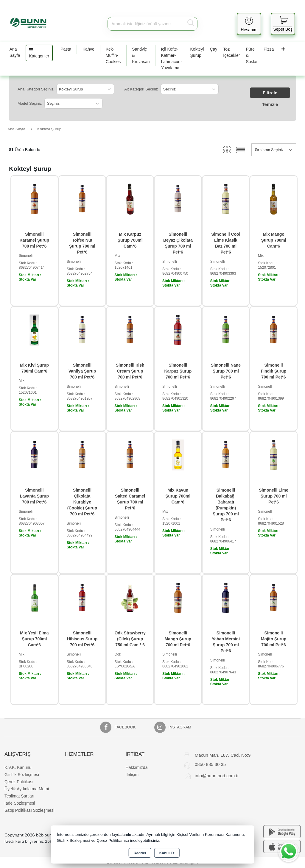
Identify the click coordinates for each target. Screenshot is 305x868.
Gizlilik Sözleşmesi (22, 775)
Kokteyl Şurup (197, 52)
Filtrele (270, 93)
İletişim (132, 775)
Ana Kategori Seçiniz (36, 89)
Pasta (66, 49)
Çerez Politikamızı (113, 840)
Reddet (140, 853)
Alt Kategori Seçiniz (141, 89)
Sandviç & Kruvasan (141, 55)
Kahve (88, 49)
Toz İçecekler (231, 52)
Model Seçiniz (30, 103)
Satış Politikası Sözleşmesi (29, 810)
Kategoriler (39, 53)
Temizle (270, 104)
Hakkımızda (137, 767)
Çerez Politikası (19, 782)
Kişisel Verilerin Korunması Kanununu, (211, 835)
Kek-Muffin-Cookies (113, 55)
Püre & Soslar (252, 55)
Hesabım (249, 30)
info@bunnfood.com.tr (217, 776)
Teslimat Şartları (19, 796)
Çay (213, 49)
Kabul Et (167, 853)
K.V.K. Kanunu (18, 767)
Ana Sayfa (15, 52)
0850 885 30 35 (210, 764)
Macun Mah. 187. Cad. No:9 (223, 755)
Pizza (269, 49)
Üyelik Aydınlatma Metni (27, 789)
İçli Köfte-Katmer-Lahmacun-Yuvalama (171, 58)
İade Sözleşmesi (20, 803)
